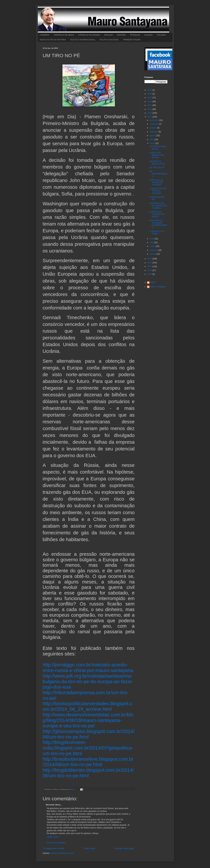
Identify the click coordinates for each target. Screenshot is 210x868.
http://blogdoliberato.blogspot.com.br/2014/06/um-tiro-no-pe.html (88, 773)
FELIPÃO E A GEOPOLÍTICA (157, 162)
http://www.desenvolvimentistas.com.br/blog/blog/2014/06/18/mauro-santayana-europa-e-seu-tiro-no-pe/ (88, 720)
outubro (153, 128)
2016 (150, 109)
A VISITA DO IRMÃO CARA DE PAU (157, 155)
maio (152, 239)
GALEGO (149, 35)
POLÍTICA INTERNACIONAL (83, 40)
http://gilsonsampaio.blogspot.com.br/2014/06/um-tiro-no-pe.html (89, 734)
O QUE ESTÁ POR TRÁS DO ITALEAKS (158, 191)
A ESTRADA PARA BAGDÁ (158, 148)
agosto (153, 136)
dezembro (154, 120)
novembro (154, 124)
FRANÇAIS (135, 35)
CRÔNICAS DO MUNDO (89, 35)
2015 (150, 113)
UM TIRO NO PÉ (157, 168)
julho (152, 139)
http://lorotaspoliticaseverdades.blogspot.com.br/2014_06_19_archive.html (88, 706)
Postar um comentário (56, 843)
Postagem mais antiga (124, 848)
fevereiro (154, 250)
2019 (150, 98)
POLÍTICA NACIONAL (109, 40)
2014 (150, 117)
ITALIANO (161, 35)
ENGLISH (109, 35)
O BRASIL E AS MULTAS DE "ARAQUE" (156, 182)
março (153, 246)
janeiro (153, 254)
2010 (150, 270)
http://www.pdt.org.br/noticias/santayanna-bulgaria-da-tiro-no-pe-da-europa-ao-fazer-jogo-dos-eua (88, 681)
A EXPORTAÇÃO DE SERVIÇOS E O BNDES (158, 206)
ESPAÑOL (122, 35)
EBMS (153, 282)
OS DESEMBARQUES (158, 174)
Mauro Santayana (158, 287)
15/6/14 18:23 (53, 837)
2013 (150, 259)
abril (152, 242)
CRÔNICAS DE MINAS (64, 35)
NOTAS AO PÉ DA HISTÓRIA (53, 40)
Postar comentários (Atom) (62, 853)
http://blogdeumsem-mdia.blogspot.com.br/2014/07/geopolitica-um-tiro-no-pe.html (88, 748)
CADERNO (45, 35)
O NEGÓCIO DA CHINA (157, 233)
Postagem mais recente (54, 848)
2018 (150, 102)
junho (152, 143)
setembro (154, 132)
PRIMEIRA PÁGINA (132, 40)
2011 (150, 266)
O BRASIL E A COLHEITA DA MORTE (157, 214)
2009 (150, 274)
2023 (150, 90)
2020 (150, 94)
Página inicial (89, 848)
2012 (150, 263)
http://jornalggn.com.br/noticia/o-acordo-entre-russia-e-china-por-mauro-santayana (88, 668)
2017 (150, 105)
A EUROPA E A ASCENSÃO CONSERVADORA (158, 224)
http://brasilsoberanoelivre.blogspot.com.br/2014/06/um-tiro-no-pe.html (88, 762)
